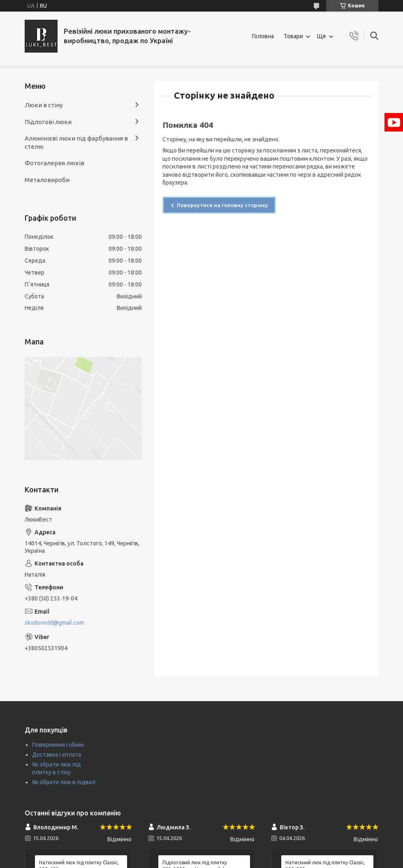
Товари (293, 36)
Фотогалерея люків (54, 163)
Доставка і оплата (57, 755)
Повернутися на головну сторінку (222, 205)
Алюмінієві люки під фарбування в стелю (76, 142)
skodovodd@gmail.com (54, 623)
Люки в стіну (44, 105)
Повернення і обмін (58, 745)
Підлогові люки (48, 122)
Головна (263, 36)
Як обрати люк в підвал (64, 782)
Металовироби (47, 180)
